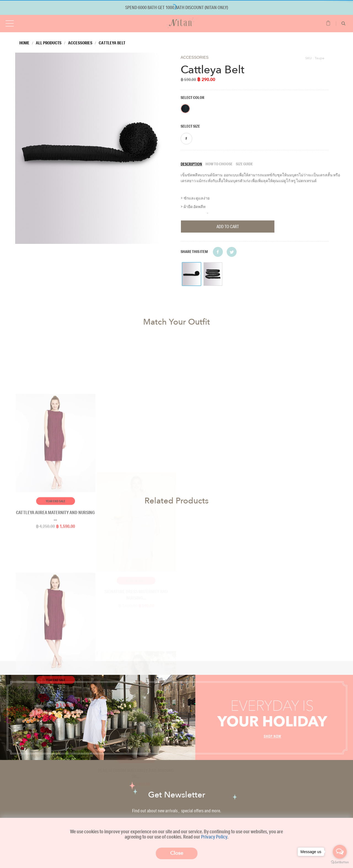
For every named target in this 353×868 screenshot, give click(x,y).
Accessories (80, 43)
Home (24, 43)
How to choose (219, 164)
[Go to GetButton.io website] (340, 862)
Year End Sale (56, 759)
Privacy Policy (214, 837)
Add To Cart (228, 226)
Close (177, 853)
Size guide (244, 164)
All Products (49, 43)
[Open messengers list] (340, 852)
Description (191, 164)
